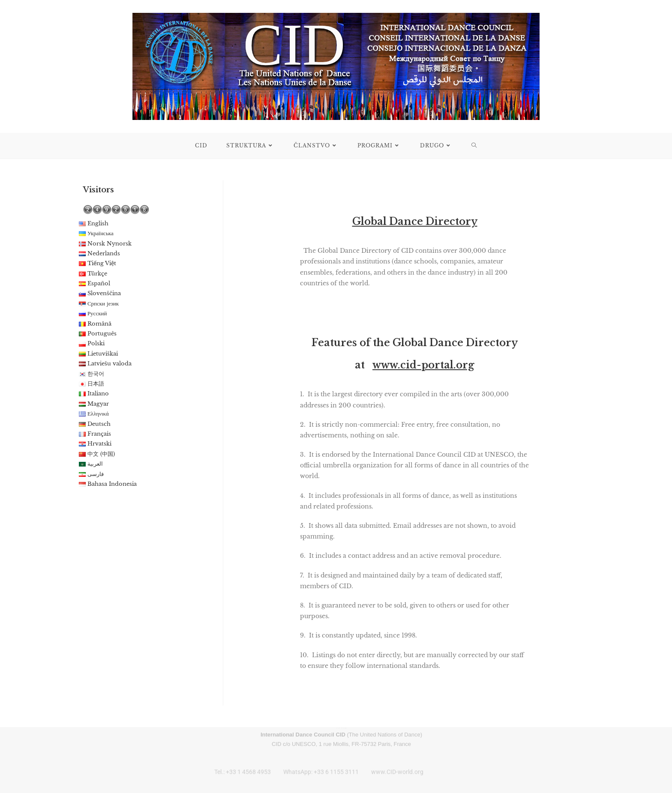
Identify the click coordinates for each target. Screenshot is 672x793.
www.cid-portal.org (423, 365)
